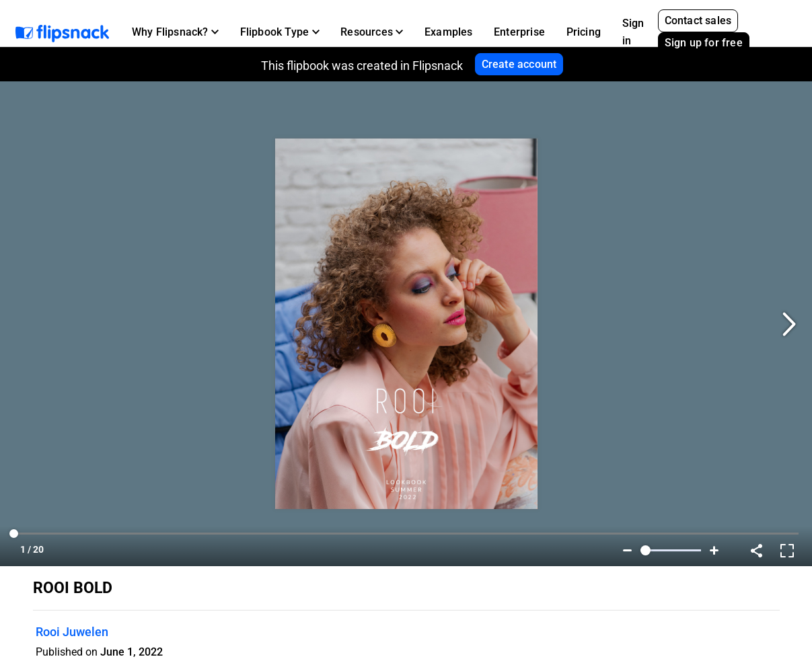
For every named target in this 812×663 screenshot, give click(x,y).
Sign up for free (704, 43)
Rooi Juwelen (72, 632)
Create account (519, 64)
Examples (449, 32)
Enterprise (519, 32)
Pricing (584, 32)
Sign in (633, 32)
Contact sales (698, 21)
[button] (175, 32)
